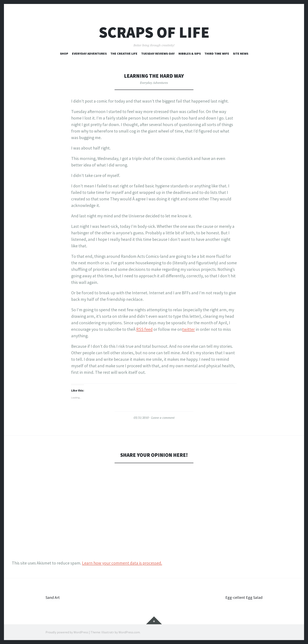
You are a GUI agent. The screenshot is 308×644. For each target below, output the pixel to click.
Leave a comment (163, 418)
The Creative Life (124, 53)
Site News (241, 53)
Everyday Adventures (89, 53)
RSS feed (144, 329)
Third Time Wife (217, 53)
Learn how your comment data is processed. (122, 563)
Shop (64, 53)
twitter (189, 329)
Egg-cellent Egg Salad (243, 597)
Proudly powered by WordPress (67, 632)
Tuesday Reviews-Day (158, 53)
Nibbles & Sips (190, 53)
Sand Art (53, 597)
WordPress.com (129, 632)
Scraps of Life (154, 32)
